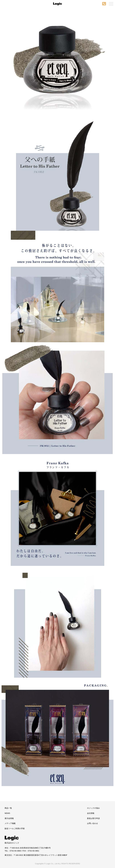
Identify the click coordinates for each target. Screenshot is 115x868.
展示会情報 (9, 818)
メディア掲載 (10, 823)
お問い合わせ (92, 823)
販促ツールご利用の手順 (15, 829)
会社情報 (91, 813)
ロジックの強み (93, 808)
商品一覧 (8, 808)
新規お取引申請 (93, 818)
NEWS (7, 813)
